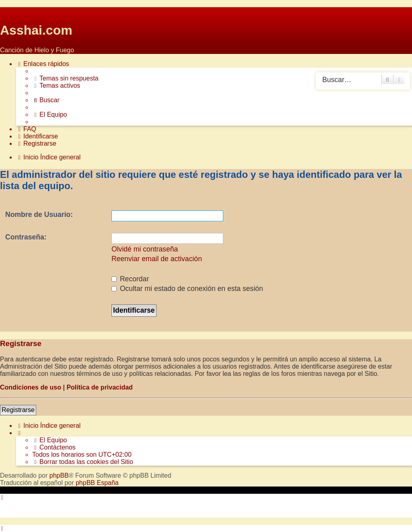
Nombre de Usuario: (39, 214)
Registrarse (18, 410)
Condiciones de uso (31, 387)
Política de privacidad (100, 387)
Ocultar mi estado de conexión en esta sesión (187, 289)
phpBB (59, 475)
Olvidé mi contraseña (145, 249)
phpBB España (97, 483)
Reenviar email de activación (157, 259)
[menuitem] (65, 78)
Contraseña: (26, 237)
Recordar (130, 279)
